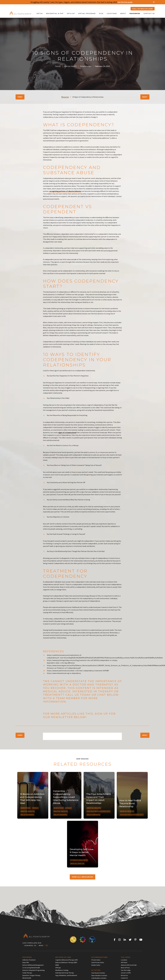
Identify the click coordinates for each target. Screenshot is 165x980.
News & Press (125, 968)
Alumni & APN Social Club (129, 965)
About (123, 13)
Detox (40, 13)
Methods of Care (63, 957)
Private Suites (96, 960)
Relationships (86, 66)
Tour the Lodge (126, 970)
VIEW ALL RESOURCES (83, 877)
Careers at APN (126, 973)
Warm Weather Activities (99, 975)
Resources (135, 13)
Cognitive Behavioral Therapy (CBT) (67, 960)
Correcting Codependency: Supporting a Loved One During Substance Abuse (66, 797)
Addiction (25, 808)
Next (145, 97)
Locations (112, 13)
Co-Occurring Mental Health (31, 968)
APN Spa (58, 968)
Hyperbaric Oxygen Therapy (31, 975)
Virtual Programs (87, 13)
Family (58, 66)
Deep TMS (26, 962)
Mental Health (70, 66)
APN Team (124, 962)
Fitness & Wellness (79, 860)
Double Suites (96, 965)
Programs (27, 957)
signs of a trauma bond (67, 432)
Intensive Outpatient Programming (34, 970)
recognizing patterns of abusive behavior (65, 191)
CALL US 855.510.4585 (143, 9)
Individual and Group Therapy (65, 973)
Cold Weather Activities (99, 978)
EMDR (57, 965)
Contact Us (149, 13)
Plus (101, 13)
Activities (96, 970)
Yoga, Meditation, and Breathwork (66, 975)
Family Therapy (27, 973)
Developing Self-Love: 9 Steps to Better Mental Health (82, 852)
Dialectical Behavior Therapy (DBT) (66, 962)
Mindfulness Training (62, 970)
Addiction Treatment (29, 960)
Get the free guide (125, 2)
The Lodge (126, 957)
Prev (20, 97)
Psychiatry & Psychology (99, 811)
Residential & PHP (55, 13)
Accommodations (99, 957)
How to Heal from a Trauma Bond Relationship (130, 803)
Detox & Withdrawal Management (33, 965)
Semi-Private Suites (98, 962)
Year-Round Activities (98, 973)
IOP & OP (71, 13)
